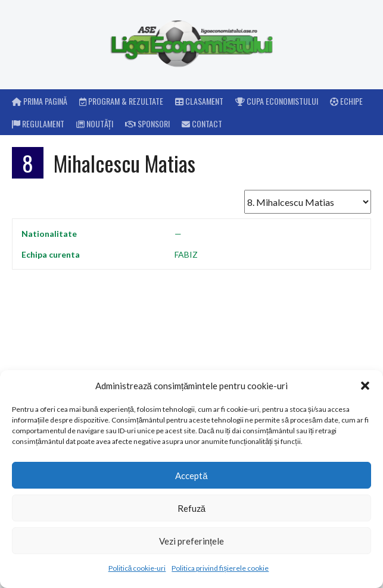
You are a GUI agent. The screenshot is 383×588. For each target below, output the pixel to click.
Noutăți (95, 123)
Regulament (38, 123)
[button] (365, 386)
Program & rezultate (121, 101)
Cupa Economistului (277, 101)
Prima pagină (40, 101)
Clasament (199, 101)
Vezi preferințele (191, 541)
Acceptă (191, 476)
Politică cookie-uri (137, 568)
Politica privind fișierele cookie (220, 568)
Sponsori (147, 123)
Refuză (191, 508)
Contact (202, 123)
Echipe (346, 101)
